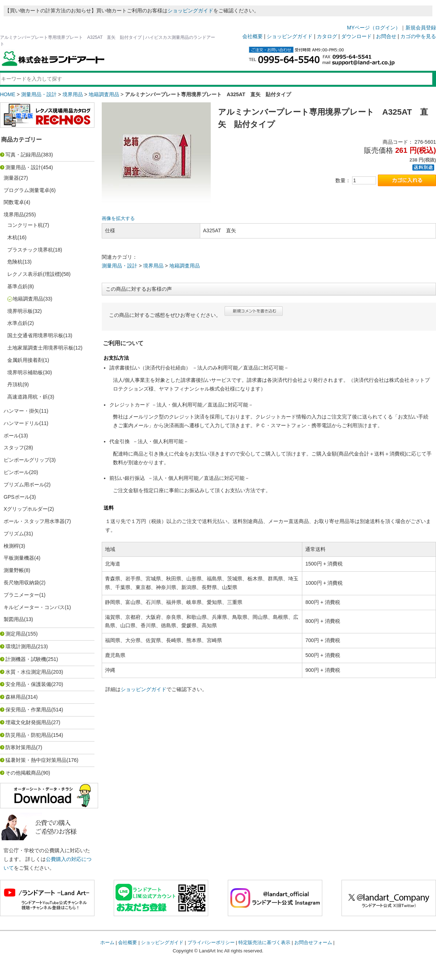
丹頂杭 (15, 384)
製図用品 (14, 619)
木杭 (12, 237)
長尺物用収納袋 (21, 583)
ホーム (107, 942)
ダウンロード (356, 36)
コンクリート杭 (25, 225)
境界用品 (73, 94)
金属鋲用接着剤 (25, 360)
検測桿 (11, 546)
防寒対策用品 (21, 747)
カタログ (327, 36)
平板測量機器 (19, 558)
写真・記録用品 (23, 155)
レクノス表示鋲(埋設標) (34, 274)
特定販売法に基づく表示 (264, 942)
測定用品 (16, 634)
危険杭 (15, 262)
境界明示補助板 (25, 372)
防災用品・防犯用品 (28, 735)
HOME (8, 94)
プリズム (14, 534)
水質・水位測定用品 (28, 672)
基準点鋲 (17, 286)
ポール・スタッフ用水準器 (34, 521)
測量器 (11, 178)
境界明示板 (20, 311)
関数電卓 (14, 202)
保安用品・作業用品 (28, 710)
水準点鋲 (17, 323)
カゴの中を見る (418, 36)
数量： (343, 180)
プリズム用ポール (24, 485)
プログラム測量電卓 (27, 190)
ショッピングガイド (190, 11)
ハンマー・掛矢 (21, 411)
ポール (11, 436)
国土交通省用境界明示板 (35, 335)
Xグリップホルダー (26, 509)
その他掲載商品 (23, 773)
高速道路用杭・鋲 (28, 397)
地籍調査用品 (104, 94)
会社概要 (253, 36)
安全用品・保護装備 (28, 684)
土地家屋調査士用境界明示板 (40, 348)
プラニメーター (21, 595)
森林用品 (16, 697)
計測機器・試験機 (26, 659)
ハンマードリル (21, 423)
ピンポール (16, 472)
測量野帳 (14, 570)
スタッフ (14, 448)
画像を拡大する (118, 219)
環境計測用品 (21, 646)
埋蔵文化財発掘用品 (28, 722)
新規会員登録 (421, 28)
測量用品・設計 (39, 94)
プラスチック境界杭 (30, 250)
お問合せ (386, 36)
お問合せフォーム (313, 942)
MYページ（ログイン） (374, 28)
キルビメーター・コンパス (34, 607)
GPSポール (17, 497)
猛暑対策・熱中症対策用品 (36, 760)
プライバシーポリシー (211, 942)
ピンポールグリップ (27, 460)
